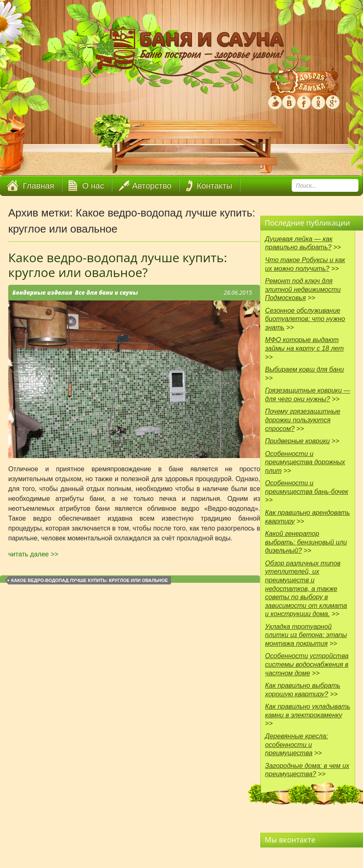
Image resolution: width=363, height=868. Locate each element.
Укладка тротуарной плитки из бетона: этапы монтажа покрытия (306, 635)
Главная (38, 186)
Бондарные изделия (42, 292)
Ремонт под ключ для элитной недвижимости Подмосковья (303, 289)
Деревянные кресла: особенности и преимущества (296, 745)
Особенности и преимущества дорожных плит (305, 462)
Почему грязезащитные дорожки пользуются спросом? (303, 420)
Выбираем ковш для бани (304, 369)
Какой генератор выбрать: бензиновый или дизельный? (306, 542)
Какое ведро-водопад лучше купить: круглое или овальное (90, 580)
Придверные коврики (297, 441)
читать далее (33, 554)
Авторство (152, 186)
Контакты (214, 186)
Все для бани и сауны (107, 292)
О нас (93, 186)
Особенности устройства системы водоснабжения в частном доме (307, 664)
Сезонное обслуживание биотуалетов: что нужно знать (305, 319)
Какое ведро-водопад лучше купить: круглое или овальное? (118, 265)
